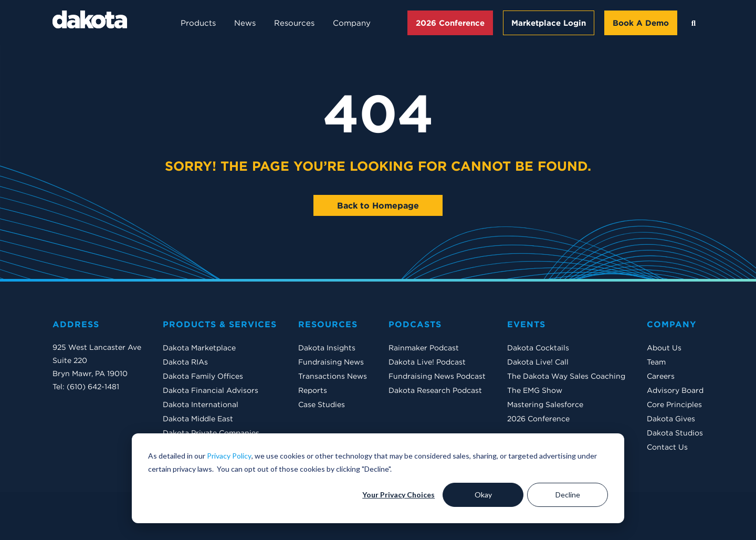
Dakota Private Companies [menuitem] (211, 433)
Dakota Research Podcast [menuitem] (435, 390)
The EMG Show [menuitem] (535, 390)
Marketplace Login (549, 23)
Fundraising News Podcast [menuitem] (437, 376)
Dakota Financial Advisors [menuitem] (211, 390)
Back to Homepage (378, 205)
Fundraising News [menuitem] (331, 362)
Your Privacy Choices (398, 495)
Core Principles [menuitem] (674, 404)
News (245, 23)
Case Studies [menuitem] (322, 404)
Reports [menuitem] (313, 390)
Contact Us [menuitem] (667, 447)
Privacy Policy (229, 456)
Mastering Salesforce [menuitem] (545, 404)
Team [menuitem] (656, 362)
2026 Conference (450, 23)
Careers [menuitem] (661, 376)
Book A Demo (641, 23)
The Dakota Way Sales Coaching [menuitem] (566, 376)
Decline (568, 495)
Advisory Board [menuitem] (675, 390)
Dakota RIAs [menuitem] (185, 362)
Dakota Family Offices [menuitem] (203, 376)
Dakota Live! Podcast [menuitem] (427, 362)
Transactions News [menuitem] (333, 376)
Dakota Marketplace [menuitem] (199, 348)
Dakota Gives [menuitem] (671, 419)
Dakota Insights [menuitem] (327, 348)
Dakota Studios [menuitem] (675, 433)
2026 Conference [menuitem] (538, 419)
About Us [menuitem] (664, 348)
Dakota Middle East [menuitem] (198, 419)
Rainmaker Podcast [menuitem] (424, 348)
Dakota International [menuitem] (201, 404)
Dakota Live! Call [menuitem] (538, 362)
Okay (483, 495)
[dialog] (378, 478)
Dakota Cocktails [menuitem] (538, 348)
